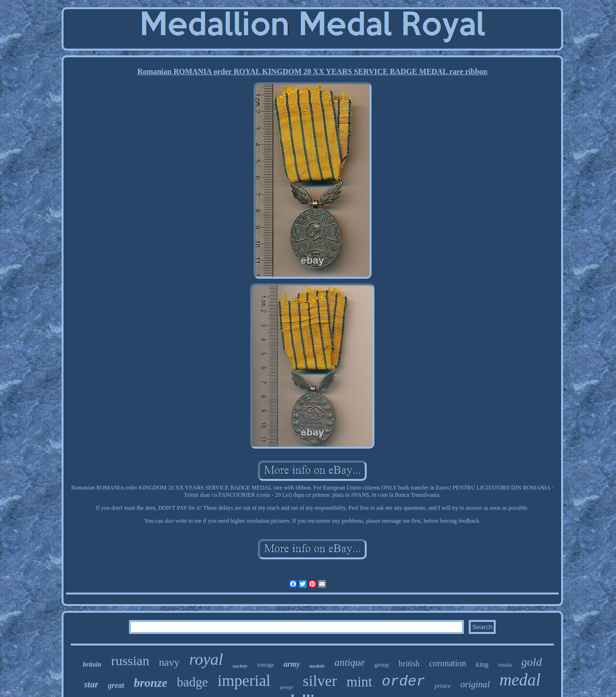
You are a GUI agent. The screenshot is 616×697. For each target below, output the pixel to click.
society (240, 666)
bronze (150, 683)
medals (317, 666)
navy (169, 662)
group (382, 665)
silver (320, 681)
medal (520, 680)
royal (206, 659)
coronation (448, 663)
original (475, 684)
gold (532, 662)
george (287, 687)
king (482, 664)
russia (505, 665)
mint (359, 682)
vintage (265, 665)
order (403, 682)
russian (130, 661)
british (409, 664)
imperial (244, 681)
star (91, 684)
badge (192, 682)
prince (443, 686)
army (292, 664)
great (116, 685)
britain (92, 665)
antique (350, 662)
